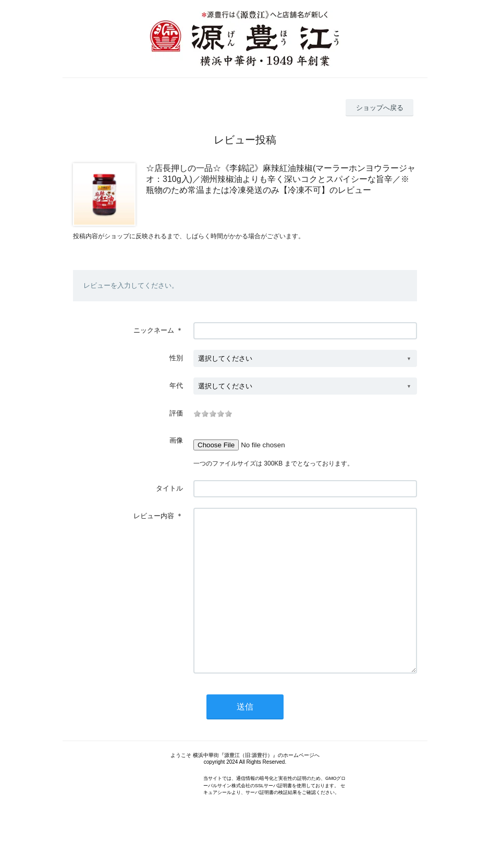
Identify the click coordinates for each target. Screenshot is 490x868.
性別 (176, 358)
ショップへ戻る (380, 108)
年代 (176, 386)
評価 (176, 413)
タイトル (169, 488)
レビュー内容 (154, 516)
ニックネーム (154, 330)
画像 (176, 440)
